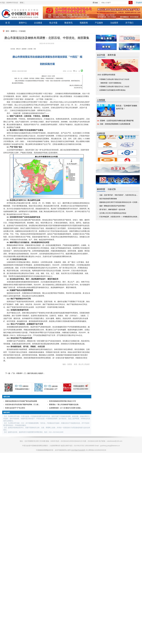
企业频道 (38, 23)
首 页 (8, 23)
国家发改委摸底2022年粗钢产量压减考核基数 (21, 401)
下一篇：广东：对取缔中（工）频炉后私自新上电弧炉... (25, 373)
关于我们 (129, 23)
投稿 (96, 3)
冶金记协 (112, 189)
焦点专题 (53, 23)
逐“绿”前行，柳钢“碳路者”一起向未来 (112, 209)
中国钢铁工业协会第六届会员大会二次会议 (114, 86)
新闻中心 (23, 23)
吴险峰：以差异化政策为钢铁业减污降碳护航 (117, 121)
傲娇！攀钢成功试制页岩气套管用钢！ (113, 206)
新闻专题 (112, 55)
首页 (7, 31)
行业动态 (22, 31)
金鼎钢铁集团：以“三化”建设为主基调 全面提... (66, 408)
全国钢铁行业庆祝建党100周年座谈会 (112, 90)
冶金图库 (114, 23)
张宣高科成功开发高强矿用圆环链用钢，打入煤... (22, 404)
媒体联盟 (101, 189)
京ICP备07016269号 (78, 450)
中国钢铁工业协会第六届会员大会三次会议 (114, 79)
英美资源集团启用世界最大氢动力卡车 (63, 401)
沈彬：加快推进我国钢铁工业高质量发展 (115, 124)
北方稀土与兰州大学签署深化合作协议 (113, 213)
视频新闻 (84, 23)
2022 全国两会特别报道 (106, 75)
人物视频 (101, 100)
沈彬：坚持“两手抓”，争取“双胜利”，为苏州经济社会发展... (120, 195)
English (139, 3)
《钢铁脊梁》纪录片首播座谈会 (110, 83)
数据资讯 (69, 23)
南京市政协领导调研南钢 (108, 199)
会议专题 (101, 55)
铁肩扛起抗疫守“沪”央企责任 (15, 408)
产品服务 (99, 23)
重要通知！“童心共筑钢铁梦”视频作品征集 (64, 404)
